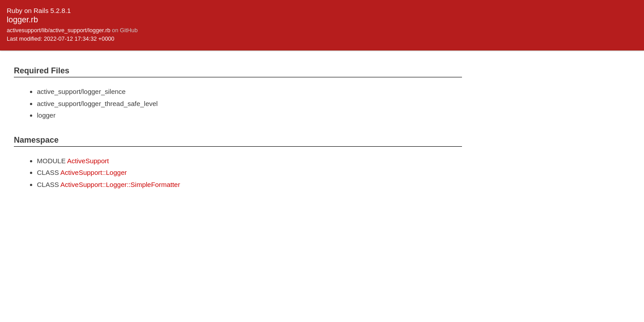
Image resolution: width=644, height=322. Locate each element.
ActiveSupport (88, 161)
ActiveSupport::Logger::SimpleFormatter (120, 184)
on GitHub (125, 30)
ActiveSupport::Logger (93, 172)
